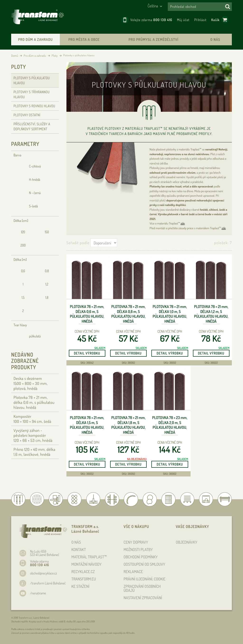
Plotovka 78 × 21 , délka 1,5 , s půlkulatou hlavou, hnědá (87, 425)
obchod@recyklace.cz (44, 573)
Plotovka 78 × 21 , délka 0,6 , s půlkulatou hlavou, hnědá (87, 314)
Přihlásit (201, 20)
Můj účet (183, 20)
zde (183, 223)
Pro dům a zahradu (35, 40)
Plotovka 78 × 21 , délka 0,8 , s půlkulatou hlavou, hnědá (128, 314)
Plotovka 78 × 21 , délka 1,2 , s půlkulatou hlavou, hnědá (211, 314)
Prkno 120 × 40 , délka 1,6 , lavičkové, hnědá (34, 452)
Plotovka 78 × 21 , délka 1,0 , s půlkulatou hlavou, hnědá (170, 314)
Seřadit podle (78, 243)
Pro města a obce (84, 40)
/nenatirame (38, 593)
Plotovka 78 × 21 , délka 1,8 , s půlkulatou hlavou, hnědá (128, 425)
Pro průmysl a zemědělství (154, 40)
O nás (215, 40)
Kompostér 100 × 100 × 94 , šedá (32, 419)
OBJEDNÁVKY (187, 542)
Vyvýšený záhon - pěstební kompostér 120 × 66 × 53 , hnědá (33, 435)
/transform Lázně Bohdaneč (48, 583)
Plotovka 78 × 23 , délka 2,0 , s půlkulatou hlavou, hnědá (170, 425)
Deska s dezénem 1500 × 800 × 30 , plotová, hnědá (31, 383)
